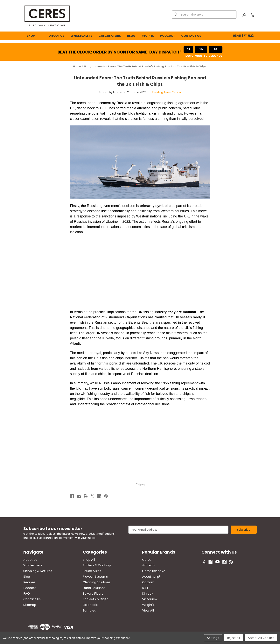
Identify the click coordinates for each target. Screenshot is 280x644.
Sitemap (30, 605)
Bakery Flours (93, 594)
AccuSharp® (151, 577)
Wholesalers (81, 36)
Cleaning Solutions (97, 582)
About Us (57, 36)
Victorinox (150, 599)
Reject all (233, 638)
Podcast (168, 36)
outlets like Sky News (142, 353)
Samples (89, 610)
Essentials (90, 605)
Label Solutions (94, 588)
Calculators (110, 36)
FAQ (27, 594)
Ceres (147, 560)
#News (140, 485)
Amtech (148, 565)
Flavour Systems (95, 577)
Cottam (148, 582)
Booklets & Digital (96, 599)
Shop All (89, 560)
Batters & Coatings (97, 565)
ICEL (145, 588)
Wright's (148, 605)
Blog (131, 36)
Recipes (148, 36)
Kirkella (108, 338)
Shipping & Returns (38, 571)
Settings (213, 638)
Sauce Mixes (92, 571)
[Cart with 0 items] (253, 16)
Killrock (148, 594)
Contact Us (191, 36)
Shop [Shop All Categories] (31, 36)
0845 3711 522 (243, 36)
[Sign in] (244, 16)
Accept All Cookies (261, 638)
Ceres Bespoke (154, 571)
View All (148, 610)
